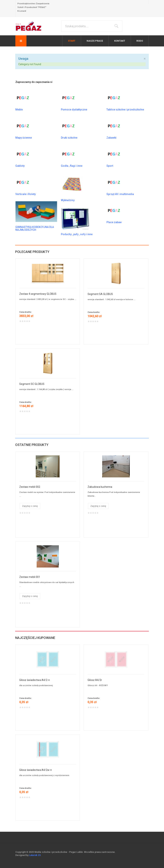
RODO (140, 41)
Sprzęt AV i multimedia (120, 194)
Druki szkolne (69, 138)
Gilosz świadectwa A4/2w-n (36, 770)
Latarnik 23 (35, 855)
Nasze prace (95, 41)
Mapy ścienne (24, 138)
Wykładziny (68, 200)
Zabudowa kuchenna (100, 487)
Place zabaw (114, 222)
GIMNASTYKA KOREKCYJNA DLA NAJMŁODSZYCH (35, 228)
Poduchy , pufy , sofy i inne (77, 234)
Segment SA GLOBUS (100, 294)
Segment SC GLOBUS (32, 384)
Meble (19, 110)
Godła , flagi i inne (72, 166)
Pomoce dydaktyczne (74, 110)
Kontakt (120, 41)
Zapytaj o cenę (30, 506)
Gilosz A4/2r (95, 680)
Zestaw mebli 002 (30, 487)
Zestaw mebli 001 (30, 577)
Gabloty (20, 166)
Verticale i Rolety (26, 194)
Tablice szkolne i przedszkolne (125, 110)
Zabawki (111, 138)
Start (72, 41)
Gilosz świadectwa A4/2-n (35, 680)
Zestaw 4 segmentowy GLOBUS (38, 294)
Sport (110, 166)
